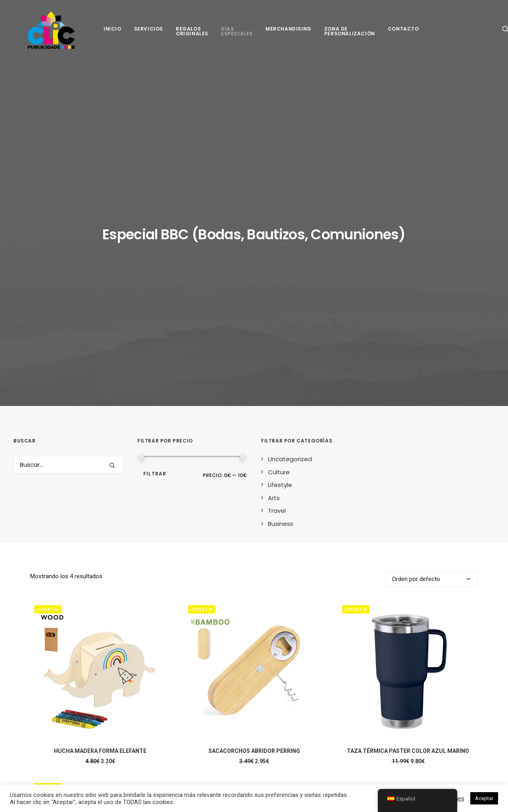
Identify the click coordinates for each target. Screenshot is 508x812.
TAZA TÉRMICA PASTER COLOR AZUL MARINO (408, 488)
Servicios (149, 32)
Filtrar (155, 211)
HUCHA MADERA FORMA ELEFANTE (100, 488)
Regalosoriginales (192, 34)
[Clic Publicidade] (49, 32)
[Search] (68, 201)
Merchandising (289, 32)
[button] (112, 202)
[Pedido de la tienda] (432, 316)
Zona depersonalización (350, 34)
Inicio (113, 32)
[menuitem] (113, 32)
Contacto (403, 32)
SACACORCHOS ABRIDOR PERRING (254, 488)
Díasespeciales (237, 34)
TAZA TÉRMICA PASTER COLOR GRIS (100, 666)
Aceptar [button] (484, 798)
